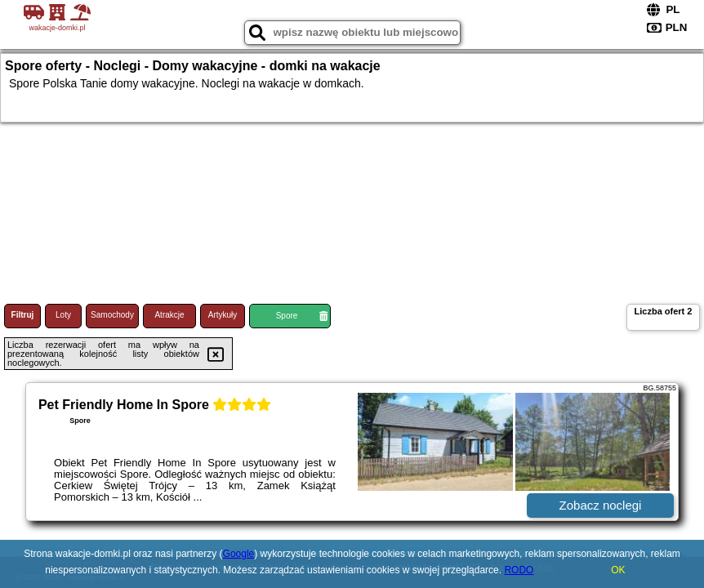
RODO (519, 570)
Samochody (112, 315)
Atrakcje (169, 315)
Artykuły (223, 315)
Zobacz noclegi (601, 505)
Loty (63, 315)
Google (239, 554)
